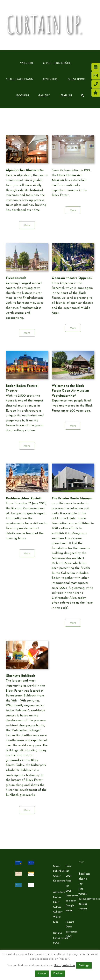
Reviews (58, 933)
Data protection (64, 966)
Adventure (59, 892)
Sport (56, 902)
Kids (56, 922)
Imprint (70, 922)
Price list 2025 (69, 886)
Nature (57, 897)
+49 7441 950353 (83, 889)
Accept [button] (42, 974)
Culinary (58, 912)
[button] (82, 95)
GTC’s (69, 937)
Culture (57, 907)
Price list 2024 (69, 871)
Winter (57, 917)
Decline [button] (58, 974)
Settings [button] (84, 966)
